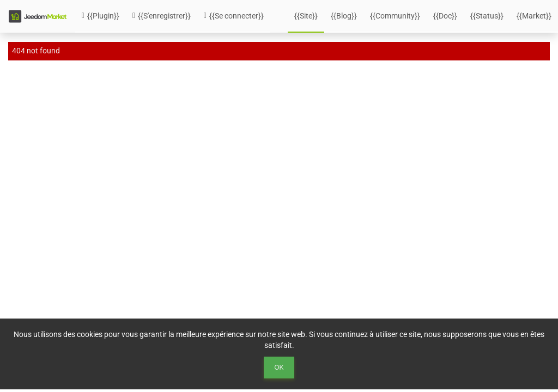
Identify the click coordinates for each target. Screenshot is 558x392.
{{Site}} (306, 16)
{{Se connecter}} (234, 16)
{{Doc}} (445, 16)
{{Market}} (534, 16)
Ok (279, 367)
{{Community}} (395, 16)
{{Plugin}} (101, 16)
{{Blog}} (344, 16)
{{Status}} (487, 16)
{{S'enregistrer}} (162, 16)
